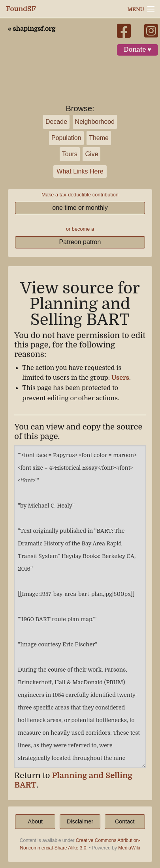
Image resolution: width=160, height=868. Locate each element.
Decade (56, 122)
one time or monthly (80, 208)
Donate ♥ (137, 50)
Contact (125, 821)
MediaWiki (129, 848)
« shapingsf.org (32, 29)
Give (91, 154)
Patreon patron (80, 242)
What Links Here (80, 171)
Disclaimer (80, 821)
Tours (70, 154)
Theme (99, 138)
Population (66, 138)
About (35, 821)
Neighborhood (95, 122)
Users (120, 378)
